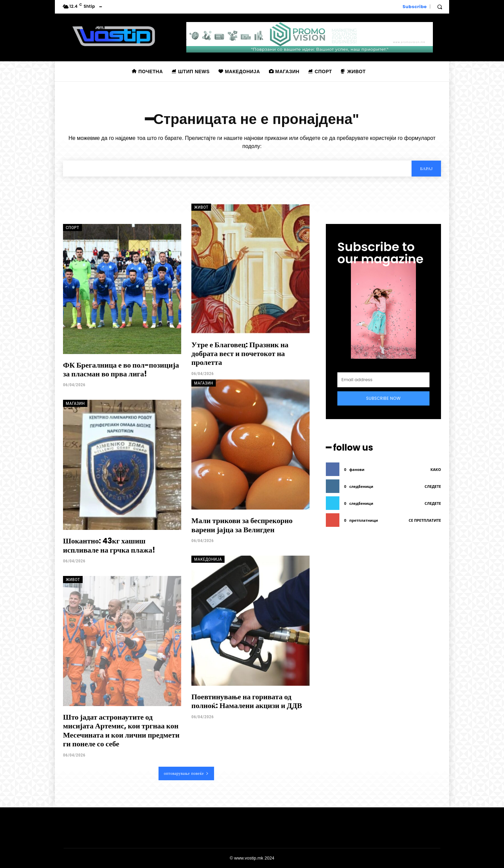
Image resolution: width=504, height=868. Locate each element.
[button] (440, 7)
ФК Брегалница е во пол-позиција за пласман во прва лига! (121, 369)
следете (433, 486)
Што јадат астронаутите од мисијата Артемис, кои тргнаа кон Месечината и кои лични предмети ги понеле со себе (121, 730)
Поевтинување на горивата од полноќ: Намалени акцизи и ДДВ (247, 701)
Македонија (208, 559)
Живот (201, 207)
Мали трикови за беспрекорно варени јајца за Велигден (242, 525)
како (436, 469)
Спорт (72, 228)
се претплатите (425, 520)
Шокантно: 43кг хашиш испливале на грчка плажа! (109, 545)
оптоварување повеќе (186, 773)
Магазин (75, 403)
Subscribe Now (383, 398)
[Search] (426, 168)
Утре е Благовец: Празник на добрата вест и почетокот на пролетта (240, 354)
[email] (383, 380)
